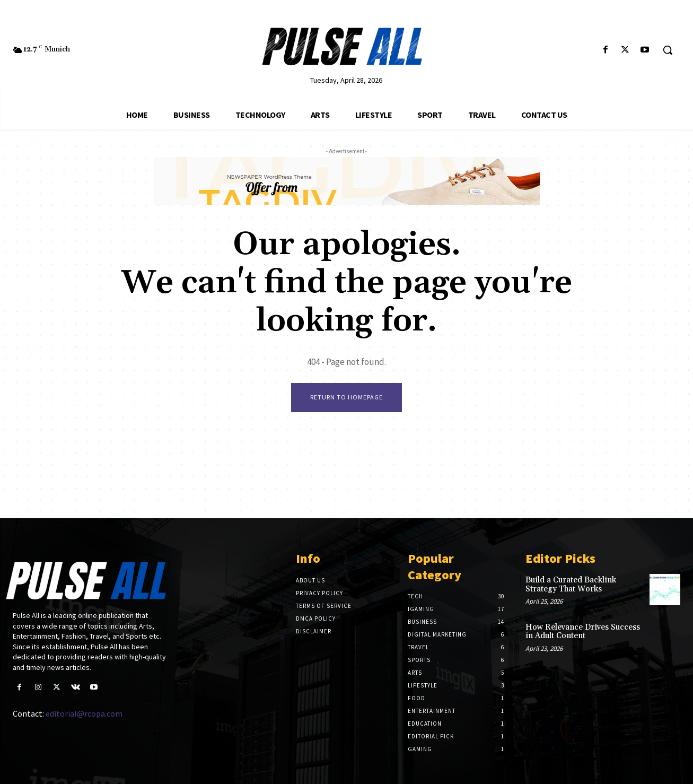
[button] (668, 50)
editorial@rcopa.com (84, 713)
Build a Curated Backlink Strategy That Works (571, 585)
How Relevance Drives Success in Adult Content (583, 632)
